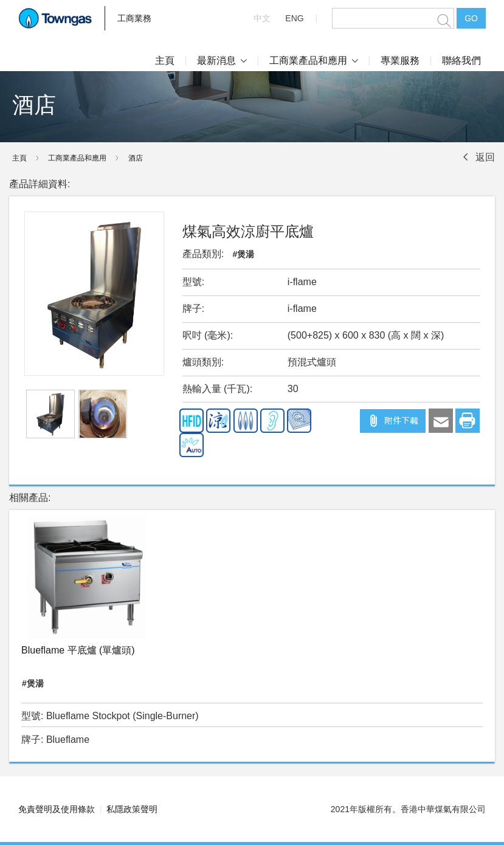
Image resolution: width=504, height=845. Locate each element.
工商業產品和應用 (314, 60)
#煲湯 (244, 254)
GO (471, 18)
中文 (262, 18)
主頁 (165, 60)
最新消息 (222, 60)
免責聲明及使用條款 (57, 809)
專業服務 (400, 60)
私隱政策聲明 (132, 809)
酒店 (136, 158)
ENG (294, 18)
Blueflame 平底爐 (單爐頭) (78, 650)
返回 (485, 157)
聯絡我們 (461, 60)
